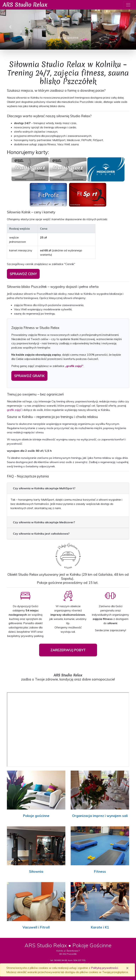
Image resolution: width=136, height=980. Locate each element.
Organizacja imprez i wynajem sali (100, 816)
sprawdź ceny (23, 274)
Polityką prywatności (104, 968)
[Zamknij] (127, 968)
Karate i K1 (100, 927)
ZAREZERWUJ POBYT (68, 650)
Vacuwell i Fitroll (36, 927)
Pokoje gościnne (36, 816)
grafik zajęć (14, 410)
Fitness (100, 871)
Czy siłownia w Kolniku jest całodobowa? (41, 534)
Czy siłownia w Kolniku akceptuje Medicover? (44, 522)
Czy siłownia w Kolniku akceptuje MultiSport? (44, 488)
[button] (10, 27)
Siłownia (36, 871)
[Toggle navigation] (128, 5)
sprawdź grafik (29, 376)
